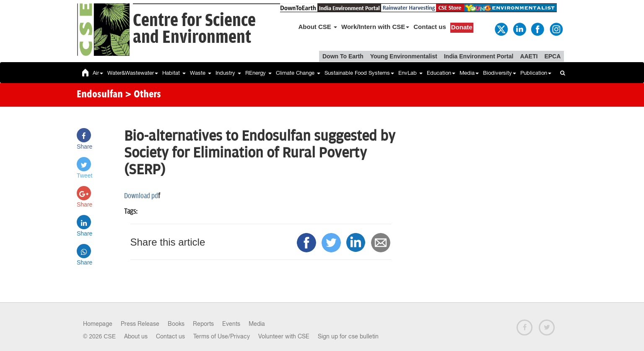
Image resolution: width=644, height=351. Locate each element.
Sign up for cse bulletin (348, 336)
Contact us (430, 27)
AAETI (529, 56)
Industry (228, 73)
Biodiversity (500, 73)
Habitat (174, 73)
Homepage (98, 324)
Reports (203, 324)
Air (98, 73)
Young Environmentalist (404, 56)
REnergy (258, 73)
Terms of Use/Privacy (222, 336)
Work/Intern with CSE (375, 27)
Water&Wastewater (133, 73)
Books (176, 324)
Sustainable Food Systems (359, 73)
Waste (201, 73)
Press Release (140, 324)
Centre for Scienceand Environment (194, 29)
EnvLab (410, 73)
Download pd (141, 196)
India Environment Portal (479, 56)
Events (231, 324)
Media (469, 73)
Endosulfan (100, 95)
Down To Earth (343, 56)
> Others (143, 95)
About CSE (318, 27)
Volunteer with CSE (284, 336)
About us (136, 336)
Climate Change (298, 73)
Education (441, 73)
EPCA (552, 56)
